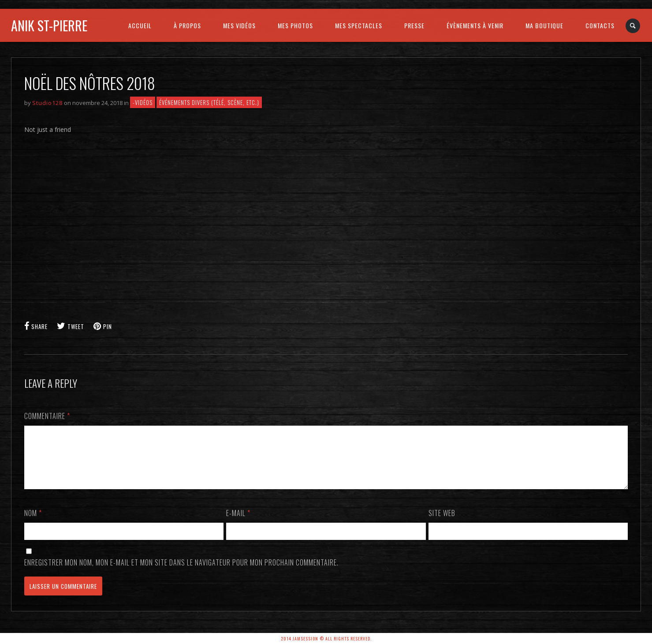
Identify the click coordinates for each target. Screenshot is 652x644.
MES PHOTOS (295, 25)
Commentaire (47, 416)
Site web (442, 524)
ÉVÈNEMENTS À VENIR (475, 25)
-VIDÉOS (143, 102)
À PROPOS (187, 25)
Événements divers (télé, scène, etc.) (209, 102)
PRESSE (414, 25)
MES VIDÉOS (239, 25)
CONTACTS (600, 25)
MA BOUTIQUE (544, 25)
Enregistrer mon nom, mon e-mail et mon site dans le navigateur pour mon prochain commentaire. (181, 573)
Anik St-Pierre (49, 25)
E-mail (238, 524)
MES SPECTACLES (359, 25)
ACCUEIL (140, 25)
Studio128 (47, 103)
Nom (33, 524)
